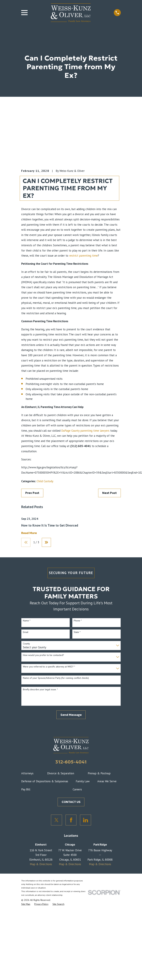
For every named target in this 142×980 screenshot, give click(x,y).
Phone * (78, 621)
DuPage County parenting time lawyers (85, 431)
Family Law (83, 781)
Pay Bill (26, 790)
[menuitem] (26, 904)
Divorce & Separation (61, 773)
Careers (77, 790)
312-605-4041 (71, 762)
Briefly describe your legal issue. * (40, 690)
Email (26, 632)
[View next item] (47, 543)
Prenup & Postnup (99, 773)
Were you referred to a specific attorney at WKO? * (49, 667)
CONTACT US (71, 802)
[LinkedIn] (86, 820)
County (26, 644)
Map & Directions (41, 864)
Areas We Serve (107, 781)
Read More (29, 533)
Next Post (109, 493)
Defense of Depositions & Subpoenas (45, 781)
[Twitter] (56, 820)
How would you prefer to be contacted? (43, 655)
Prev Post (32, 493)
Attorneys (27, 773)
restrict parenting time (83, 256)
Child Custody (45, 481)
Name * (27, 621)
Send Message (71, 715)
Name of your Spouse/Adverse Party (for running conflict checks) (56, 678)
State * (77, 632)
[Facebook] (71, 820)
